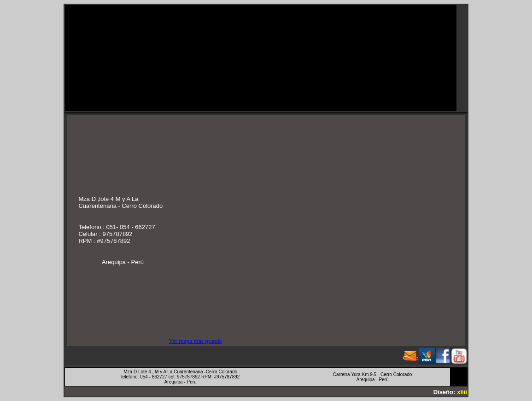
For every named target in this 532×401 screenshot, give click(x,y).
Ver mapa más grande (195, 341)
